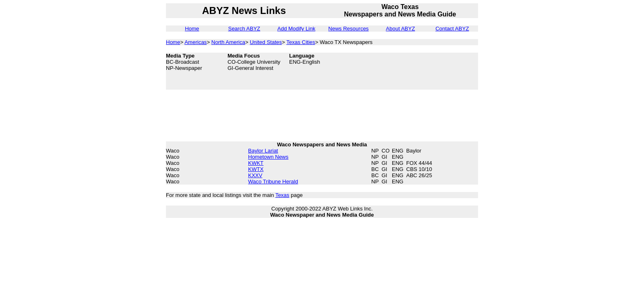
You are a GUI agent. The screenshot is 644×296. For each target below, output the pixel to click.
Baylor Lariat (263, 151)
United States (266, 42)
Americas (195, 42)
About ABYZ (401, 29)
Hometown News (268, 157)
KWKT (256, 163)
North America (228, 42)
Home (192, 29)
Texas (282, 195)
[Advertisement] (437, 71)
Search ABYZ (244, 29)
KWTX (256, 169)
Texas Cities (301, 42)
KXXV (255, 175)
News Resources (348, 29)
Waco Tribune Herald (273, 182)
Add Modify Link (296, 29)
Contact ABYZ (452, 29)
